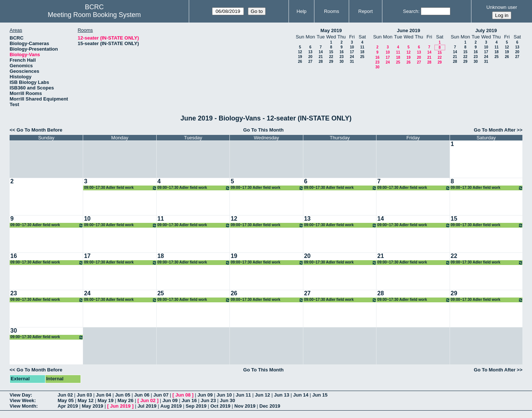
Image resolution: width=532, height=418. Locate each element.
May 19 (105, 400)
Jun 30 (227, 400)
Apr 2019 (68, 406)
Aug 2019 (171, 406)
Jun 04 (104, 395)
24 (352, 57)
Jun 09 (205, 395)
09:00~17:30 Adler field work (120, 188)
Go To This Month (263, 130)
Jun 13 (282, 395)
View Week (22, 400)
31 (352, 62)
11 (362, 47)
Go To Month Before (40, 130)
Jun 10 (224, 395)
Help (302, 11)
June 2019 (408, 30)
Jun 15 (320, 395)
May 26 (125, 400)
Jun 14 (301, 395)
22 (331, 57)
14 (320, 52)
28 (320, 62)
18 (362, 52)
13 (310, 52)
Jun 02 (65, 395)
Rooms (332, 11)
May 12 (86, 400)
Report (366, 11)
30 (342, 62)
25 (362, 57)
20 (310, 57)
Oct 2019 (220, 406)
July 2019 (486, 30)
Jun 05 (122, 395)
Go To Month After (495, 130)
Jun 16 (189, 400)
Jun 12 (262, 395)
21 (320, 57)
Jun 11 (243, 395)
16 (342, 52)
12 (300, 52)
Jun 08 (183, 395)
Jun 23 (208, 400)
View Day (20, 395)
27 (310, 62)
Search (411, 11)
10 (352, 47)
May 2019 (331, 30)
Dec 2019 (270, 406)
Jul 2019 (147, 406)
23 (342, 57)
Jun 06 (142, 395)
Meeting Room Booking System (94, 15)
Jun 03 (84, 395)
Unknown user (502, 7)
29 (331, 62)
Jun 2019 (120, 406)
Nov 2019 (245, 406)
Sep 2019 (196, 406)
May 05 (66, 400)
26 (300, 62)
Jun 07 (161, 395)
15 (331, 52)
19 (300, 57)
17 (352, 52)
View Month (23, 406)
